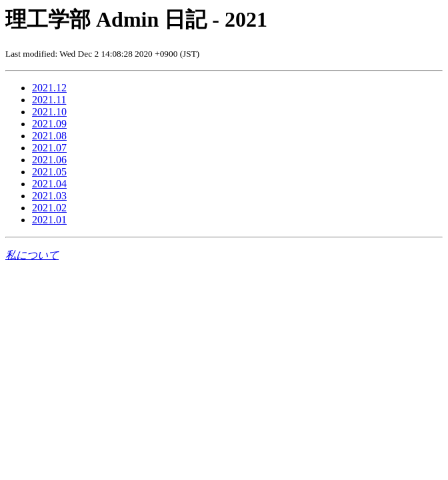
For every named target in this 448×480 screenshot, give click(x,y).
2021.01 (49, 220)
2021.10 (49, 112)
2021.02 (49, 208)
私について (32, 255)
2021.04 (49, 184)
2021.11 (49, 100)
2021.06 (49, 160)
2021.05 (49, 172)
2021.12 (49, 88)
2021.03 (49, 196)
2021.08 (49, 136)
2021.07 (49, 148)
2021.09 (49, 124)
